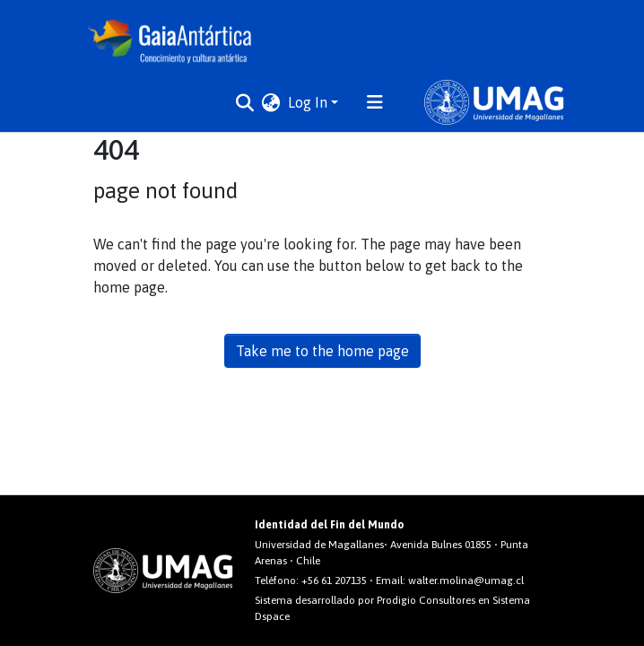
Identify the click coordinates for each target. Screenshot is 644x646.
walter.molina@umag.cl (466, 581)
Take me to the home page (322, 351)
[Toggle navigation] (375, 102)
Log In (308, 102)
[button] (271, 102)
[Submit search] (245, 102)
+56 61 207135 (334, 581)
